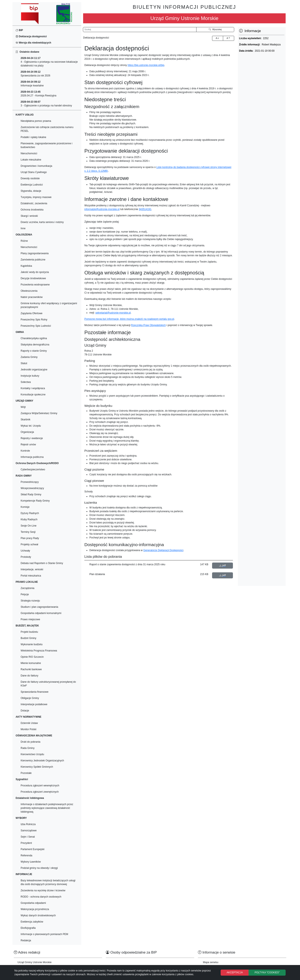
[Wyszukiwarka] (140, 30)
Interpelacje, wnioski (32, 569)
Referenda (26, 855)
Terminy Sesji (28, 532)
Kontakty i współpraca (33, 388)
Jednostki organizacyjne (34, 370)
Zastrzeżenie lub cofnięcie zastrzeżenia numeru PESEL (47, 129)
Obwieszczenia (29, 291)
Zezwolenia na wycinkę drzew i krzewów (43, 890)
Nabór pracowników (32, 297)
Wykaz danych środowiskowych (38, 915)
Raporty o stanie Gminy (34, 351)
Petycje (25, 594)
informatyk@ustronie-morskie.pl (102, 209)
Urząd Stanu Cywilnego (34, 172)
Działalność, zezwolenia (34, 203)
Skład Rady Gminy (31, 494)
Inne (23, 228)
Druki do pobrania (31, 742)
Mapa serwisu (211, 962)
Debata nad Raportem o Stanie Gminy (42, 563)
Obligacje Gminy (30, 698)
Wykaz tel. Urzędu (31, 426)
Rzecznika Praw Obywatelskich (148, 325)
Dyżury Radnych (30, 513)
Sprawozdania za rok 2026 (35, 74)
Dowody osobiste (30, 178)
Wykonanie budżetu (32, 644)
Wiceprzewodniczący (32, 488)
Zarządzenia (27, 588)
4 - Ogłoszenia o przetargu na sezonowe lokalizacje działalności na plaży (49, 62)
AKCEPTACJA (235, 973)
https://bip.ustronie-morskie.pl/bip (146, 65)
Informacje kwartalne (32, 84)
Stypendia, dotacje (31, 191)
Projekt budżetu (29, 632)
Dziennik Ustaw (29, 723)
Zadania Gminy (29, 357)
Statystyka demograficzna (35, 345)
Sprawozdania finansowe (34, 692)
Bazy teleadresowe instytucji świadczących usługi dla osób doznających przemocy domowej (48, 882)
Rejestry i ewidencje (32, 438)
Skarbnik (26, 420)
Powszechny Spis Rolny (34, 320)
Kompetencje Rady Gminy (35, 501)
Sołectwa (26, 382)
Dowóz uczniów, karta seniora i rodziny (42, 222)
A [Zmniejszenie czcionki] (229, 38)
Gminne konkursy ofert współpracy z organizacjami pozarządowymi (49, 305)
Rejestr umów (28, 445)
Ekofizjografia (28, 928)
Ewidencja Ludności (32, 185)
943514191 (145, 209)
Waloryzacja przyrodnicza (35, 909)
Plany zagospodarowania (35, 253)
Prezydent (26, 843)
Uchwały (25, 551)
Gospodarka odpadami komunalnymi (41, 613)
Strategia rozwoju (30, 601)
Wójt (23, 407)
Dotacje (25, 711)
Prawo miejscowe (30, 619)
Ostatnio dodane (27, 52)
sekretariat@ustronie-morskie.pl (113, 313)
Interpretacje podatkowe (34, 704)
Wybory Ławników (31, 862)
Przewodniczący (30, 482)
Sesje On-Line (29, 526)
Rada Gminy (28, 748)
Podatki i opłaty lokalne (33, 137)
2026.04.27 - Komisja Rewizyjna (38, 94)
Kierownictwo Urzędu (32, 754)
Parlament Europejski (32, 849)
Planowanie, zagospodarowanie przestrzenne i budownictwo (46, 145)
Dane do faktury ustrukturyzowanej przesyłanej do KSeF (48, 684)
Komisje (25, 507)
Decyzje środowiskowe (33, 278)
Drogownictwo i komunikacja (36, 166)
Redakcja (26, 940)
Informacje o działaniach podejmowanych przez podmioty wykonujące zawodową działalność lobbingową (47, 808)
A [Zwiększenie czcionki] (217, 38)
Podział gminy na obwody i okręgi (39, 868)
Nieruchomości (29, 153)
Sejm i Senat (28, 837)
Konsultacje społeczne (33, 395)
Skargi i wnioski (29, 216)
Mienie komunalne (31, 663)
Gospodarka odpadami (33, 903)
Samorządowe (29, 831)
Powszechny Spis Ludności (36, 326)
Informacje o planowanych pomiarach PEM (44, 934)
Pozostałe (26, 773)
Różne (24, 241)
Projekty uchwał (29, 544)
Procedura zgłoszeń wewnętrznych (40, 786)
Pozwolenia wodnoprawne (35, 285)
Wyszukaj (215, 29)
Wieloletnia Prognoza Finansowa (39, 651)
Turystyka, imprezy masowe (36, 197)
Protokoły (26, 557)
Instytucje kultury (30, 376)
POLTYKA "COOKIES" (267, 973)
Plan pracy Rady (30, 538)
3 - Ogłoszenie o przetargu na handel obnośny (46, 104)
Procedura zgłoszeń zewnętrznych (40, 792)
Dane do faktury (29, 676)
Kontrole (25, 451)
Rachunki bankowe (31, 669)
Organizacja (27, 432)
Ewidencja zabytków (32, 922)
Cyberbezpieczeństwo (33, 469)
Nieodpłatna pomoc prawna (36, 121)
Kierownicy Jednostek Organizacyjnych (42, 761)
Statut (24, 363)
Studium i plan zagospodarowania (39, 607)
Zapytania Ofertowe (32, 313)
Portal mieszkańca (31, 576)
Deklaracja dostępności (31, 36)
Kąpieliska (26, 266)
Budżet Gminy (28, 638)
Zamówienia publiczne (33, 260)
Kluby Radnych (29, 519)
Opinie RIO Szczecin (32, 657)
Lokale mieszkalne (31, 160)
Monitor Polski (28, 729)
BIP (19, 30)
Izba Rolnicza (28, 824)
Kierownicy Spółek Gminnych (37, 767)
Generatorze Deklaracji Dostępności (163, 550)
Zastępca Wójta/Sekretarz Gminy (39, 413)
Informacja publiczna (32, 457)
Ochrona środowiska (32, 210)
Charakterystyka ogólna (34, 338)
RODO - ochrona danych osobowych (41, 897)
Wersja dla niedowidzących (33, 43)
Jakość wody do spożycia (35, 272)
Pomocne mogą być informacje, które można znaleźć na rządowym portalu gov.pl (129, 319)
